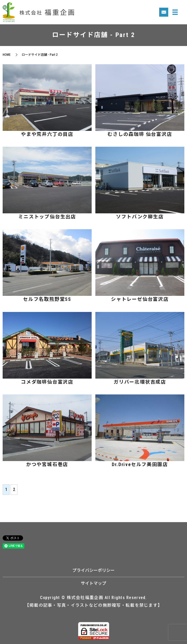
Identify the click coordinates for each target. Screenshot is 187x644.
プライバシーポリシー (93, 570)
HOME (7, 55)
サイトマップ (93, 583)
